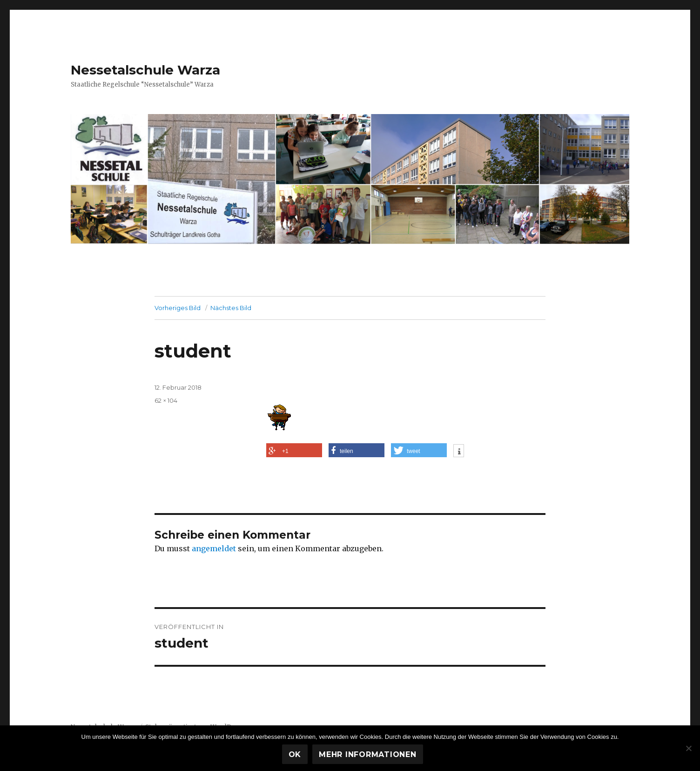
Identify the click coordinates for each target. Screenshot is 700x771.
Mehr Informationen (368, 754)
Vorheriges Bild (178, 308)
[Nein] (688, 748)
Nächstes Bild (231, 308)
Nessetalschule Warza (145, 70)
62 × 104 (166, 400)
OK (295, 754)
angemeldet (214, 548)
